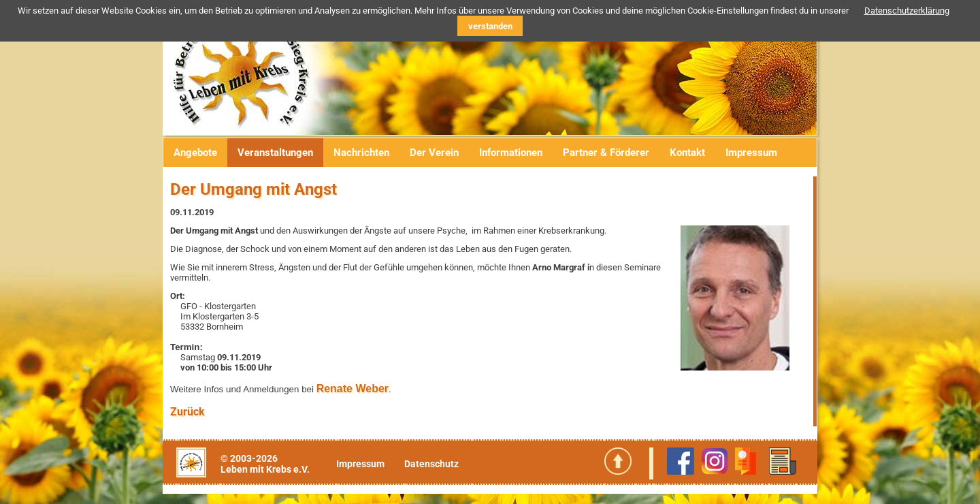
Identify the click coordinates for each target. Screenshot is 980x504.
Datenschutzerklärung (907, 11)
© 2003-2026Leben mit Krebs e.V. (265, 464)
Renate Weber (353, 389)
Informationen (511, 153)
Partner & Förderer (606, 153)
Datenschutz (431, 464)
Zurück (187, 412)
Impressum (751, 153)
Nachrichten (361, 153)
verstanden (490, 26)
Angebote (195, 153)
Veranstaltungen (275, 153)
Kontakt (687, 153)
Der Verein (434, 153)
